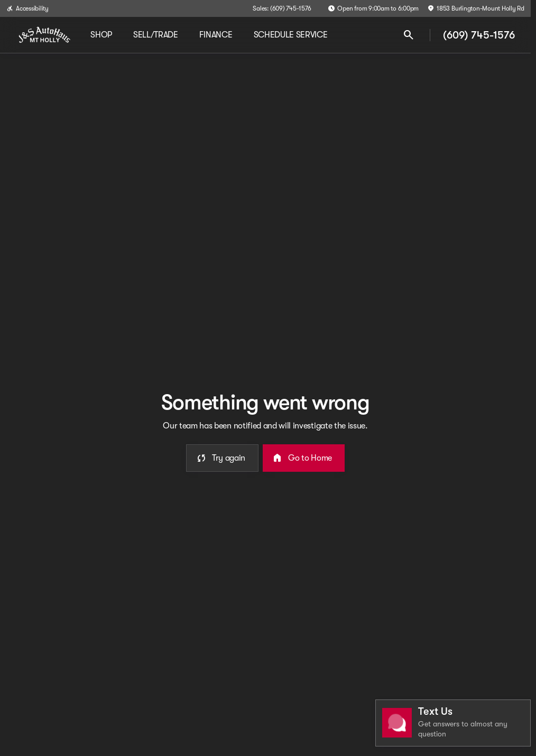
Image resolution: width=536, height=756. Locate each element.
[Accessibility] (27, 8)
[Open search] (409, 35)
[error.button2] (304, 458)
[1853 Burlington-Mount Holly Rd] (476, 8)
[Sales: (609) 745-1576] (282, 8)
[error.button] (222, 458)
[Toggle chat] (453, 723)
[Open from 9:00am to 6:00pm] (373, 8)
